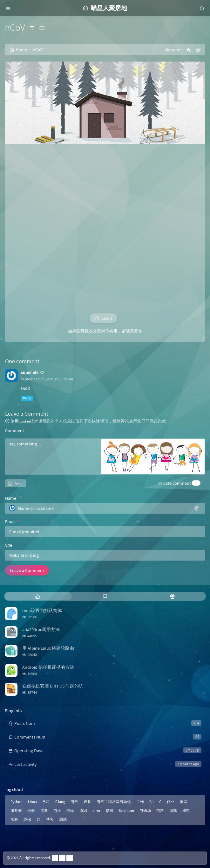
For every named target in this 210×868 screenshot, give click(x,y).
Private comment (175, 483)
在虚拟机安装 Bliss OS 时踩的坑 (53, 686)
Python (17, 802)
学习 (46, 802)
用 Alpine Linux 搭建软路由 (48, 648)
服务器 (16, 810)
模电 (186, 810)
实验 (14, 819)
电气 (74, 802)
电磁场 (145, 810)
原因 (83, 810)
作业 (171, 802)
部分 (31, 810)
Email (12, 522)
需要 (44, 810)
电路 (160, 810)
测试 (63, 819)
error (96, 810)
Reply (27, 398)
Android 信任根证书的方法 (48, 667)
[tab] (38, 596)
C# (39, 819)
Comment (16, 431)
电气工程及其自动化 (114, 802)
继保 (27, 819)
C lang (60, 802)
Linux (32, 802)
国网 (184, 802)
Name (12, 498)
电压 (57, 810)
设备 (87, 802)
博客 (50, 819)
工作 (140, 802)
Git (152, 802)
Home (18, 49)
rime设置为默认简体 (42, 610)
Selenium (126, 810)
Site (9, 545)
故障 (70, 810)
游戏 (173, 810)
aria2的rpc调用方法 (41, 629)
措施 (110, 810)
